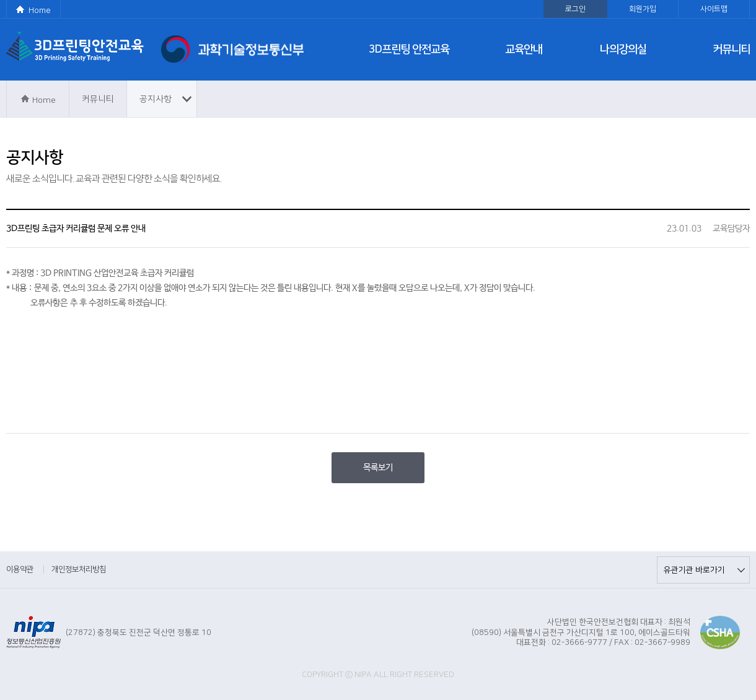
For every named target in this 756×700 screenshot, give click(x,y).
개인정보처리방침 (79, 569)
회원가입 (643, 9)
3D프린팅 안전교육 (409, 50)
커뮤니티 (731, 50)
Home (40, 11)
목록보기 (378, 468)
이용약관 (20, 569)
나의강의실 (623, 50)
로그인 (575, 9)
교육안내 (524, 50)
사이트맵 (714, 9)
